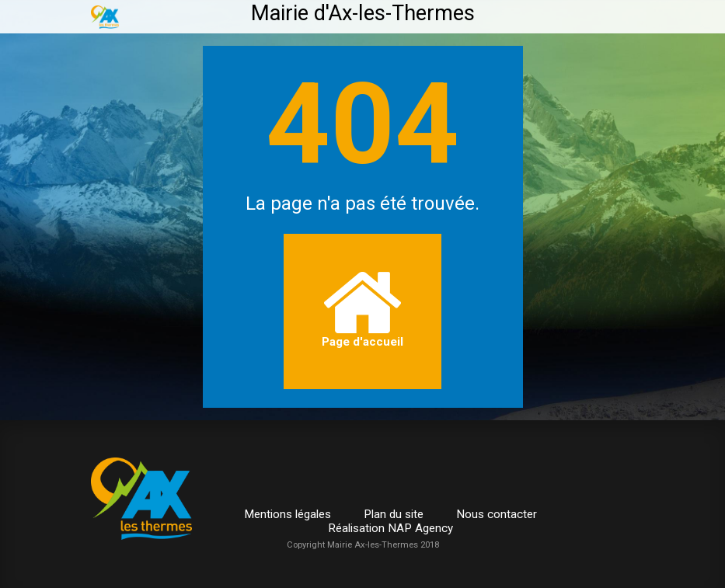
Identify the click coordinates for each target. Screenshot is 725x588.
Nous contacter (497, 514)
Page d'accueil (362, 310)
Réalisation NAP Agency (390, 528)
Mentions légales (288, 514)
